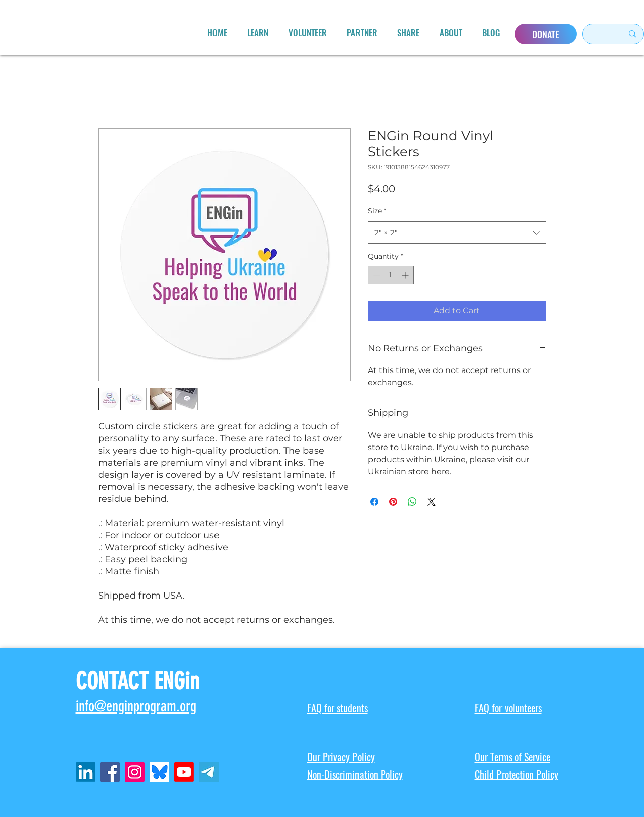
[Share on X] (432, 502)
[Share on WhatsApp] (412, 502)
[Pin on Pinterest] (393, 502)
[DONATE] (546, 34)
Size (377, 211)
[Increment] (406, 275)
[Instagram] (135, 772)
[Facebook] (110, 772)
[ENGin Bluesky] (159, 772)
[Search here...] (598, 34)
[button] (258, 33)
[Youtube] (184, 772)
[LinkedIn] (85, 772)
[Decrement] (375, 275)
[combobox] (457, 233)
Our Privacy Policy (341, 757)
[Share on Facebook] (374, 502)
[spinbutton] (391, 275)
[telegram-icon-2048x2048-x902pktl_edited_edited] (209, 772)
